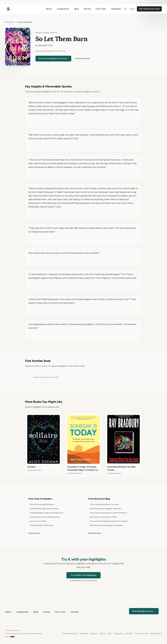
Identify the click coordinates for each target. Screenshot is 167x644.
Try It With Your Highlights (83, 575)
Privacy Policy (156, 633)
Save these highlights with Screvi (53, 59)
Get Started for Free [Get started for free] (149, 9)
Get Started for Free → (144, 611)
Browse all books (83, 59)
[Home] (8, 9)
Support (94, 633)
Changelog (119, 633)
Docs (110, 633)
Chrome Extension (70, 633)
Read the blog (95, 533)
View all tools (34, 533)
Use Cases (84, 633)
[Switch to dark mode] (126, 9)
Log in (132, 9)
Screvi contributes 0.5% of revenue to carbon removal (24, 634)
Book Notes (10, 22)
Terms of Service (142, 633)
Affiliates (129, 633)
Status (103, 633)
